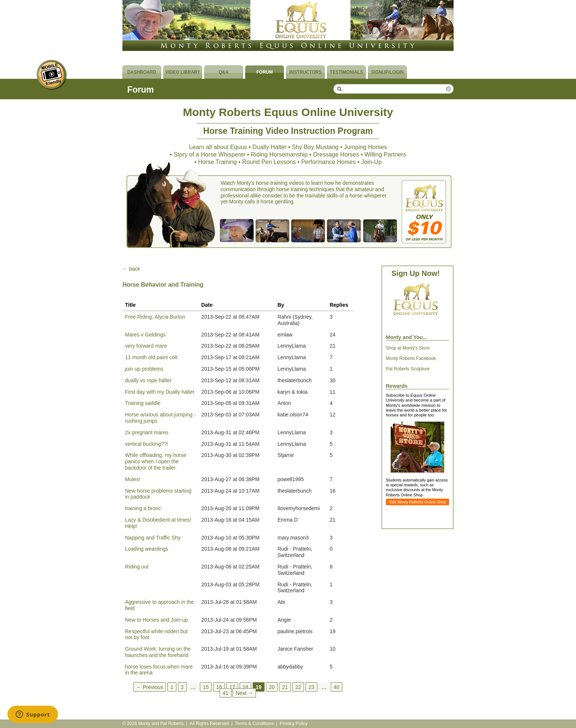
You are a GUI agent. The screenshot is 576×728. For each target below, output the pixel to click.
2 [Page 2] (182, 687)
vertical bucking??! (147, 444)
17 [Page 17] (232, 687)
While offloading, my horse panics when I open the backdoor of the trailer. (156, 461)
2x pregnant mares (147, 432)
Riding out (137, 567)
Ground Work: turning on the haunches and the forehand (158, 652)
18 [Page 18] (246, 687)
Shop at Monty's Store (408, 348)
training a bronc (143, 508)
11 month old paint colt (151, 357)
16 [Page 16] (219, 687)
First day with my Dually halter (160, 392)
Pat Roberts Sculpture (408, 369)
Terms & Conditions (254, 724)
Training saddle (143, 403)
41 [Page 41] (225, 693)
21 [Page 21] (285, 687)
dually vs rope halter (148, 380)
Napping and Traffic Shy (153, 538)
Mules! (133, 479)
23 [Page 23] (311, 687)
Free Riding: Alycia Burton (155, 317)
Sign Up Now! (416, 273)
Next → (244, 693)
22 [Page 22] (298, 687)
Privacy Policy (294, 724)
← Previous (150, 687)
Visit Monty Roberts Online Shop (417, 502)
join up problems (144, 369)
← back (131, 269)
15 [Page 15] (206, 687)
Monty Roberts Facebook (411, 358)
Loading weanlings (147, 549)
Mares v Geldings (145, 335)
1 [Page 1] (172, 687)
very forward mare (146, 346)
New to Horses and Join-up (156, 620)
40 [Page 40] (337, 687)
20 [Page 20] (272, 687)
